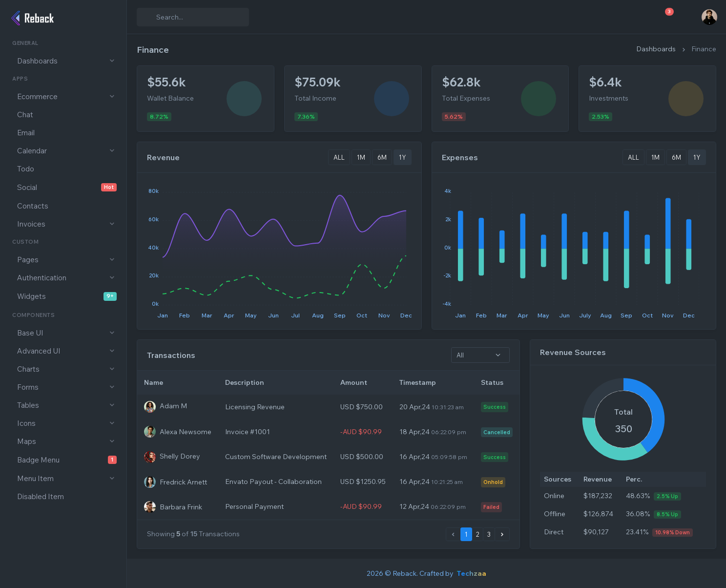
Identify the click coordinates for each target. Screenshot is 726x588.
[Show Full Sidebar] (113, 17)
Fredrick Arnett (183, 482)
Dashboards (656, 49)
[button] (63, 61)
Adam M (173, 406)
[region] (63, 306)
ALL (339, 157)
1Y (403, 157)
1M (361, 157)
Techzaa (471, 573)
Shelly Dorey (180, 456)
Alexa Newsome (186, 432)
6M (382, 157)
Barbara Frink (181, 506)
